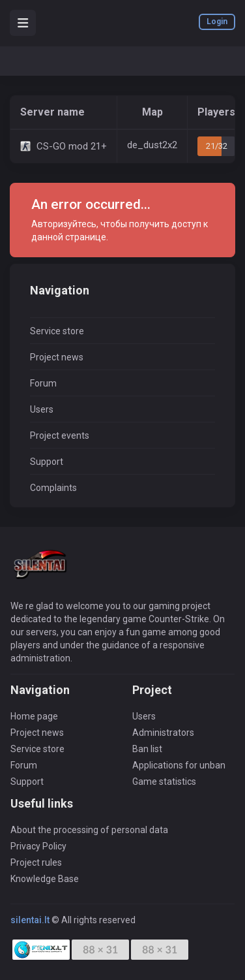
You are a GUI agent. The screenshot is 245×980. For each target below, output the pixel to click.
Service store (57, 331)
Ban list (147, 749)
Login (217, 22)
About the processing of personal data (89, 830)
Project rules (36, 862)
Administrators (163, 733)
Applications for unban (179, 765)
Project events (60, 435)
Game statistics (164, 782)
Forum (43, 383)
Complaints (53, 488)
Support (47, 462)
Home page (34, 716)
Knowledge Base (45, 879)
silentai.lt (30, 920)
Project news (57, 357)
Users (42, 409)
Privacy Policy (38, 846)
